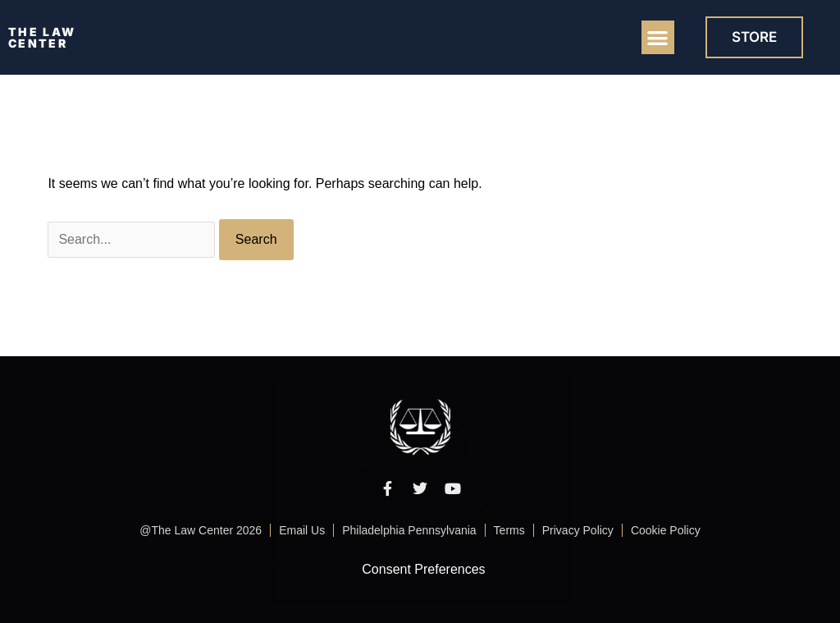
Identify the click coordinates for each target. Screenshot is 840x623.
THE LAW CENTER (42, 37)
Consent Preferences (423, 569)
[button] (658, 37)
